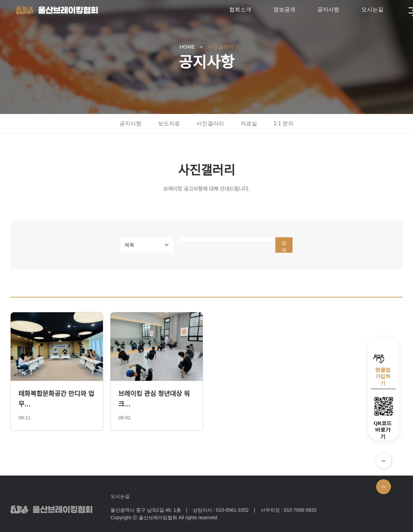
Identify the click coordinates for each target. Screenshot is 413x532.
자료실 (249, 123)
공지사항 (328, 9)
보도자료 (169, 123)
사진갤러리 (210, 123)
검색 (284, 246)
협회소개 (240, 9)
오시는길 (372, 9)
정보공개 (284, 9)
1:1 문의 (284, 123)
